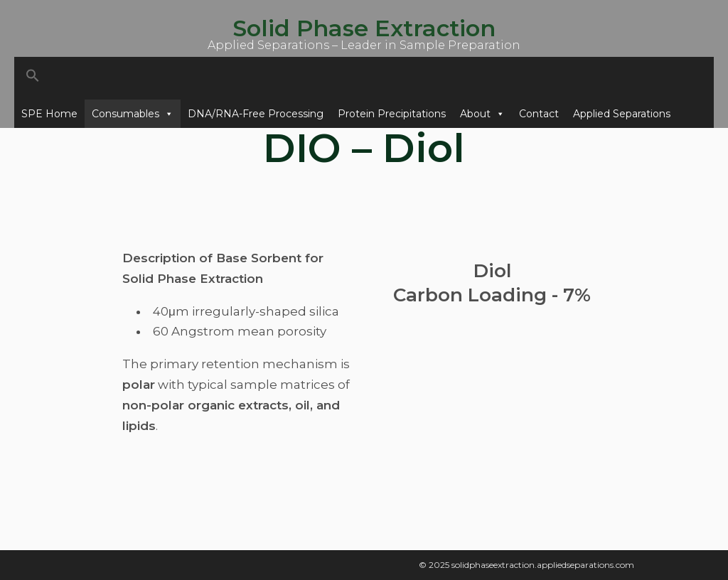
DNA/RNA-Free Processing (256, 114)
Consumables (133, 114)
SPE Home (49, 114)
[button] (364, 78)
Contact (539, 114)
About (482, 114)
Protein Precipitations (392, 114)
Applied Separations (622, 114)
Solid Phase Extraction (364, 28)
